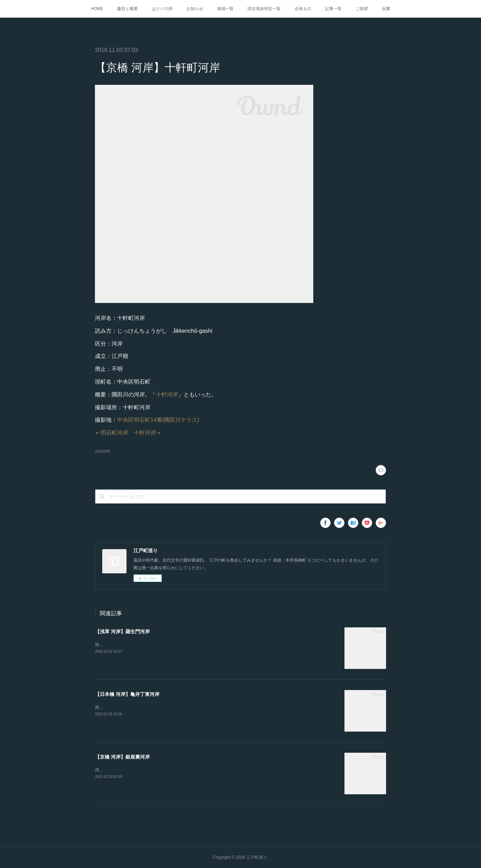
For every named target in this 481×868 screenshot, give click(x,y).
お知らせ (195, 9)
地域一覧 (225, 9)
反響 (386, 9)
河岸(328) (102, 451)
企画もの (303, 9)
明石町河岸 (114, 433)
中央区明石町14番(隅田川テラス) (158, 420)
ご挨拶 (362, 9)
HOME (97, 9)
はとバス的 (162, 9)
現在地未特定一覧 (264, 9)
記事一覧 (333, 9)
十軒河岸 (167, 395)
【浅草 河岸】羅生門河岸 (122, 632)
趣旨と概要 (128, 9)
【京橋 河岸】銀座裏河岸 (122, 757)
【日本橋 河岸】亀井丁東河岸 (127, 694)
